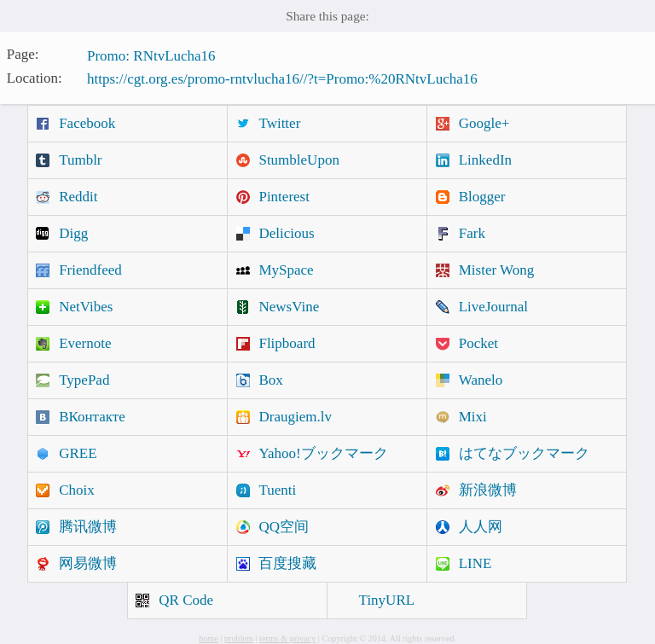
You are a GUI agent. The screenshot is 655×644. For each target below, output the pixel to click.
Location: (35, 77)
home (209, 638)
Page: (23, 54)
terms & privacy (287, 638)
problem (239, 638)
